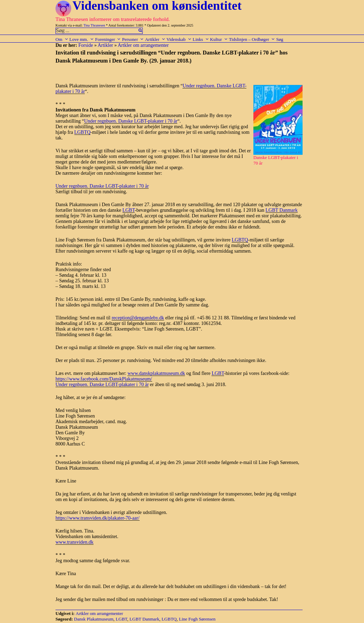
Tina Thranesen (94, 25)
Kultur (219, 39)
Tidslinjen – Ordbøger (252, 39)
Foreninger (108, 39)
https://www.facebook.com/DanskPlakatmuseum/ (104, 379)
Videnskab (179, 39)
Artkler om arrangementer (143, 45)
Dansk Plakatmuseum (94, 619)
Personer (133, 39)
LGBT (129, 210)
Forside (86, 45)
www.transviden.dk (75, 542)
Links (201, 39)
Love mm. (82, 39)
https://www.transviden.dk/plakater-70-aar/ (98, 518)
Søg (280, 39)
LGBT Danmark (282, 210)
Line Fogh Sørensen (197, 619)
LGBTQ (83, 132)
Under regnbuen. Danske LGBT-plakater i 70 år (131, 121)
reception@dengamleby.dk (138, 318)
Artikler (155, 39)
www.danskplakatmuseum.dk (156, 373)
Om (62, 39)
